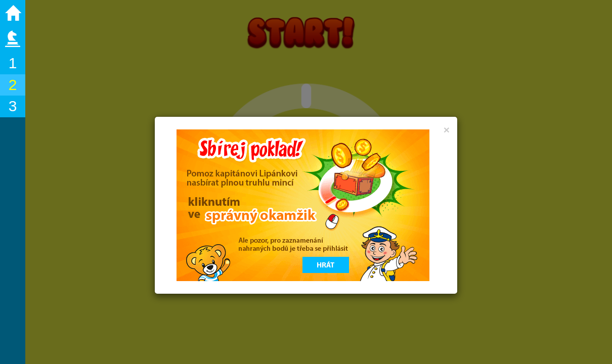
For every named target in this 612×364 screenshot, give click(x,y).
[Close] (447, 130)
